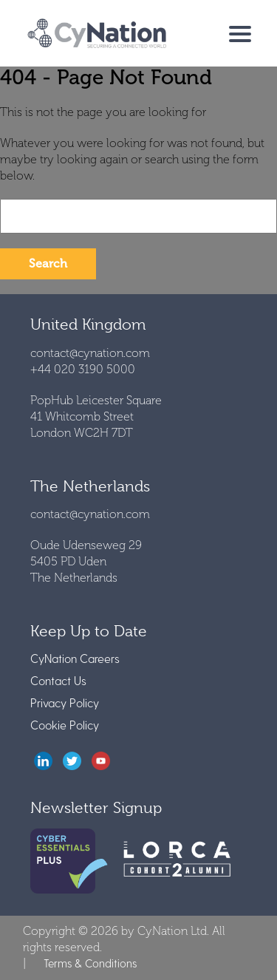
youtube (101, 761)
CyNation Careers (75, 658)
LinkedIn (43, 761)
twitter (72, 761)
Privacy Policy (65, 702)
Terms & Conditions (90, 963)
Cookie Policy (65, 725)
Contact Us (58, 680)
